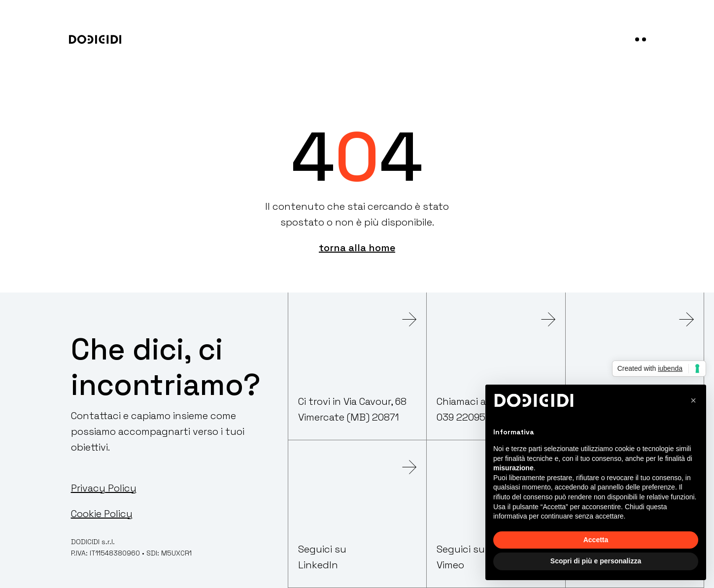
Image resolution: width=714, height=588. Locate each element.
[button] (693, 400)
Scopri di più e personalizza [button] (596, 561)
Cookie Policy (102, 514)
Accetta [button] (596, 540)
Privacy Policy (104, 488)
